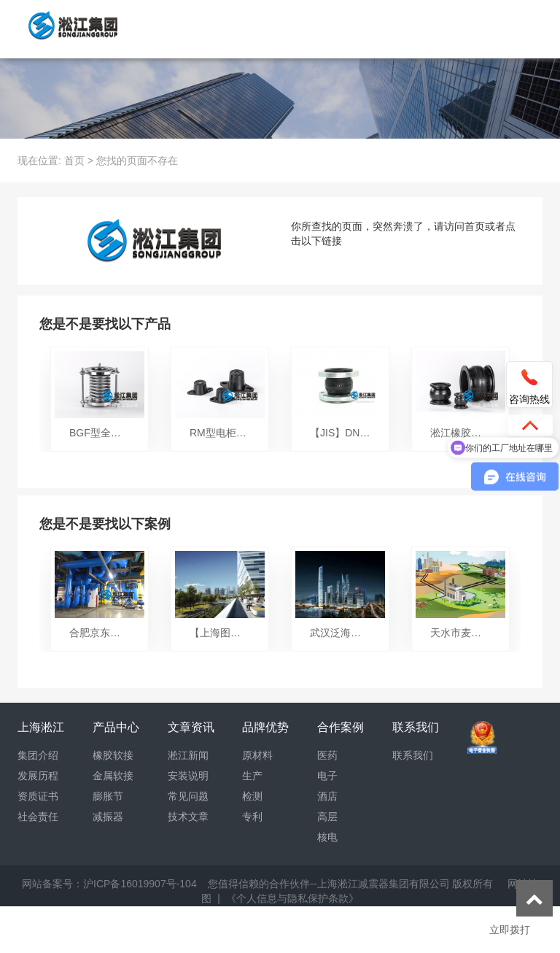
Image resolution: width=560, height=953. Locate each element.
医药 (327, 755)
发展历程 (38, 776)
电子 (327, 776)
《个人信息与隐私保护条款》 (292, 898)
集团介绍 (38, 755)
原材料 (257, 755)
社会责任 (38, 817)
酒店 (327, 796)
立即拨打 (510, 930)
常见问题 (188, 796)
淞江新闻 (188, 755)
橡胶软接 (113, 755)
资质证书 (38, 796)
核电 (327, 837)
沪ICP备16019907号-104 (140, 884)
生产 (252, 776)
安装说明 (188, 776)
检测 (252, 796)
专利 (252, 817)
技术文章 (188, 817)
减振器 (108, 817)
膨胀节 (108, 796)
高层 (327, 817)
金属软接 (113, 776)
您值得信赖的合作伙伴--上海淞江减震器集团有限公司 (328, 884)
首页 (74, 161)
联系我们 (413, 755)
